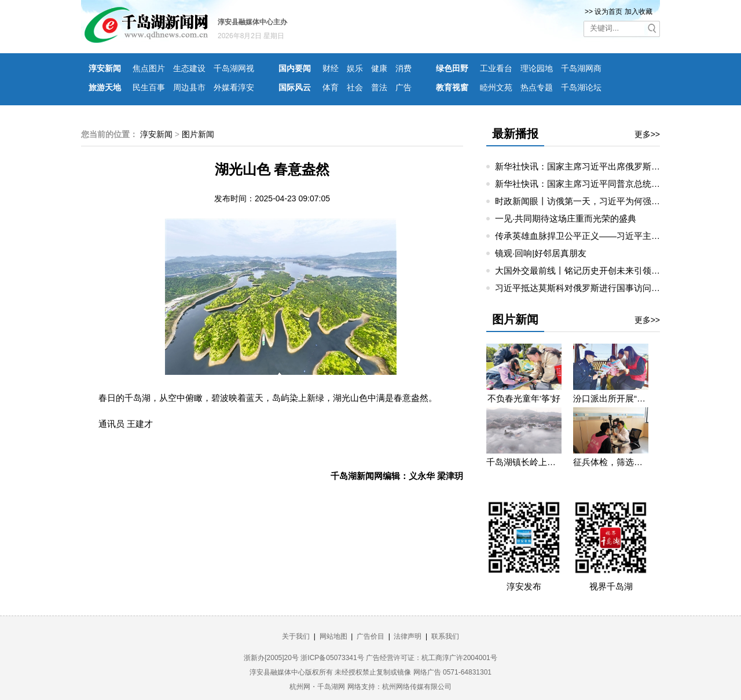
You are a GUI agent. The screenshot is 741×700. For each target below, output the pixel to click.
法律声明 (408, 636)
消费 (403, 68)
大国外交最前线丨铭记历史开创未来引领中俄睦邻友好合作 (608, 270)
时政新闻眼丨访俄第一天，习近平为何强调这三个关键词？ (608, 201)
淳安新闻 (105, 68)
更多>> (647, 134)
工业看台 (496, 68)
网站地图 (333, 636)
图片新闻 (198, 134)
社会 (355, 87)
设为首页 (608, 12)
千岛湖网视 (234, 68)
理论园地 (537, 68)
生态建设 (189, 68)
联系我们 (445, 636)
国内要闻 (295, 68)
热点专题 (537, 87)
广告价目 (370, 636)
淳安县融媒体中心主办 (252, 22)
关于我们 (296, 636)
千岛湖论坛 (581, 87)
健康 (379, 68)
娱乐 (355, 68)
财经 (331, 68)
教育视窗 (452, 87)
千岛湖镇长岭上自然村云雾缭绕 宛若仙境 (524, 462)
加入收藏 (639, 12)
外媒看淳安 (234, 87)
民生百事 (149, 87)
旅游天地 (105, 87)
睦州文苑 (496, 87)
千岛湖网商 (581, 68)
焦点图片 (149, 68)
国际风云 (295, 87)
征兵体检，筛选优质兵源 (611, 462)
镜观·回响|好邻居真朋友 (541, 253)
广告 (403, 87)
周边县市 (189, 87)
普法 (379, 87)
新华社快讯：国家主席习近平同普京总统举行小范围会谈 (604, 184)
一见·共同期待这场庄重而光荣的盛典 (566, 218)
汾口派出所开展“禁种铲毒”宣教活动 (611, 398)
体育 (331, 87)
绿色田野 (452, 68)
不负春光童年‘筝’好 (524, 398)
